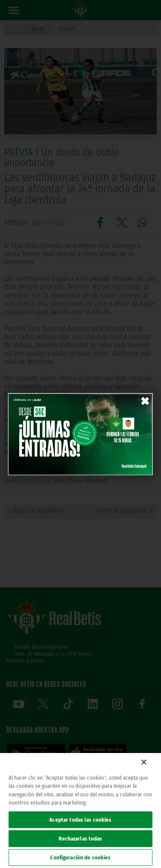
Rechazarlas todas (80, 839)
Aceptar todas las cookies (80, 820)
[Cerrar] (144, 762)
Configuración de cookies (80, 857)
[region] (80, 811)
